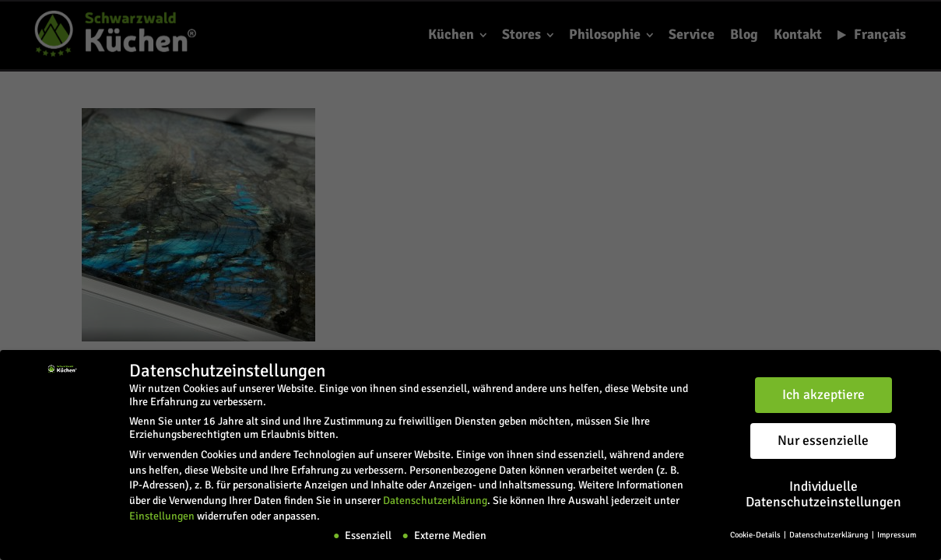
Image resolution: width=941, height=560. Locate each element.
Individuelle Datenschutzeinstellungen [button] (823, 494)
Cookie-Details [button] (756, 535)
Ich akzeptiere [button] (823, 395)
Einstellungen (162, 515)
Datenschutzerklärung (435, 500)
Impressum (897, 535)
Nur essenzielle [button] (823, 441)
